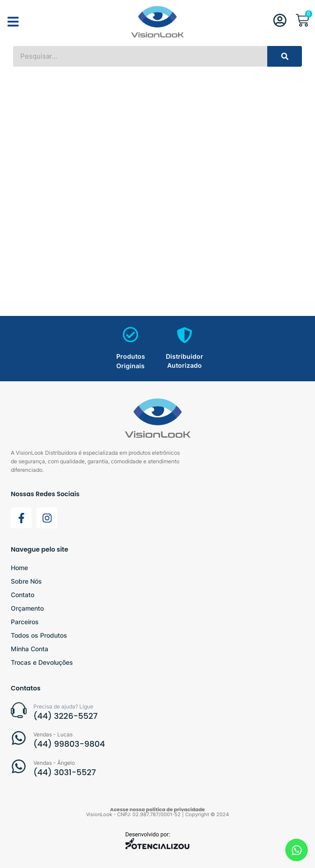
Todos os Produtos (39, 635)
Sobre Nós (26, 581)
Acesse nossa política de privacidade (157, 809)
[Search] (285, 56)
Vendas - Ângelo (54, 763)
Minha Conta (30, 649)
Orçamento (27, 608)
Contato (23, 595)
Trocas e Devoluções (42, 662)
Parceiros (25, 622)
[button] (13, 22)
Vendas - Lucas (53, 734)
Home (19, 568)
